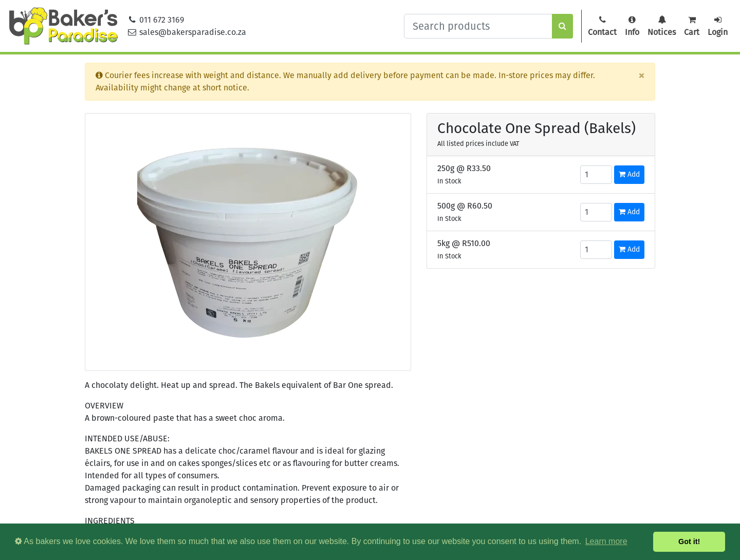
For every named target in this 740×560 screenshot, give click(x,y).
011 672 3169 (156, 20)
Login (718, 26)
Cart (692, 26)
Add (629, 174)
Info (632, 26)
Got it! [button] (689, 542)
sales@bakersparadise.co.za (187, 32)
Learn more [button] (606, 541)
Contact (602, 26)
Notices (662, 26)
